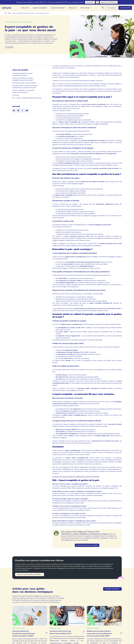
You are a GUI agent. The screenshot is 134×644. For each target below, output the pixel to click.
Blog (9, 13)
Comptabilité (9, 47)
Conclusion (16, 95)
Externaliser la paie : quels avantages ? (24, 83)
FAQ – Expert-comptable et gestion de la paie (27, 98)
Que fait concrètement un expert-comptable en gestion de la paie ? (23, 79)
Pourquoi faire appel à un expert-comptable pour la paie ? (23, 74)
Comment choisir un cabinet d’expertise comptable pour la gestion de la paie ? (25, 87)
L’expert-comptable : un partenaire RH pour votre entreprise (23, 91)
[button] (14, 111)
